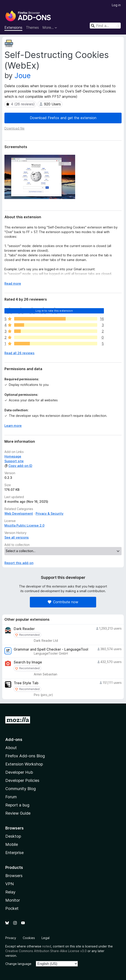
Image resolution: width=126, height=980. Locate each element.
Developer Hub (19, 772)
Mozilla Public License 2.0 (24, 525)
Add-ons (14, 739)
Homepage (13, 456)
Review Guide (18, 813)
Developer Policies (22, 780)
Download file (14, 128)
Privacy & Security (50, 513)
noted (47, 946)
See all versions (17, 537)
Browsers (14, 876)
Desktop (13, 836)
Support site (14, 461)
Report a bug (17, 805)
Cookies (29, 938)
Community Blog (21, 789)
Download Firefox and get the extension (63, 118)
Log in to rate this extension (54, 311)
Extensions (13, 27)
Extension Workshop (24, 764)
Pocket (12, 908)
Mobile (12, 844)
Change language (18, 964)
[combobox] (105, 26)
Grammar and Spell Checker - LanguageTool (51, 649)
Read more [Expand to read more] (13, 283)
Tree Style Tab (26, 683)
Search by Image (28, 662)
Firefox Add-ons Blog (25, 756)
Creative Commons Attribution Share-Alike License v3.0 (46, 951)
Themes (32, 27)
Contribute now (63, 602)
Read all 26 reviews (19, 353)
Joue (23, 76)
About (11, 748)
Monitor (13, 900)
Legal (46, 938)
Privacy (11, 938)
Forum (11, 797)
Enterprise (14, 853)
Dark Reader (24, 629)
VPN (10, 884)
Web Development (19, 513)
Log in (116, 5)
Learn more (13, 426)
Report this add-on (19, 563)
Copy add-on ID (18, 466)
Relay (10, 892)
